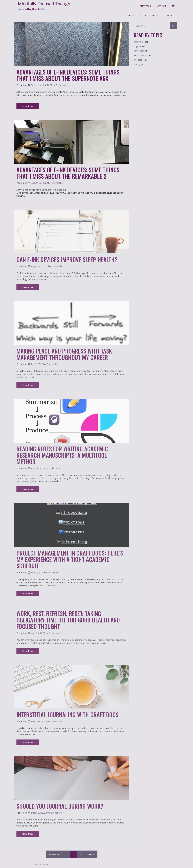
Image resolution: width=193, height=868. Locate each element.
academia (138, 42)
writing (137, 64)
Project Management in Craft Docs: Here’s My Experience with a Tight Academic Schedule (70, 559)
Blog (143, 15)
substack (145, 6)
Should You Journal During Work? (60, 806)
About (155, 15)
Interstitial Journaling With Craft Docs (67, 715)
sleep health (140, 55)
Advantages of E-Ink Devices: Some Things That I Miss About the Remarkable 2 (68, 173)
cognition (138, 46)
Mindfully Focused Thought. (45, 4)
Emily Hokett (62, 85)
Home (131, 15)
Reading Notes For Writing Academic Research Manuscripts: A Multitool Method (62, 455)
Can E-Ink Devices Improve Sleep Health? (67, 259)
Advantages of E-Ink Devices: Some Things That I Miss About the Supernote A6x (68, 75)
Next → (91, 854)
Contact (170, 15)
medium (161, 6)
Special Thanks (41, 865)
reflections (139, 51)
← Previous (55, 854)
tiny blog (138, 60)
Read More (28, 106)
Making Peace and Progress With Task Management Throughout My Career (64, 354)
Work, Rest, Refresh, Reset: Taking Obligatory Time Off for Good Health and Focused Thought (68, 620)
